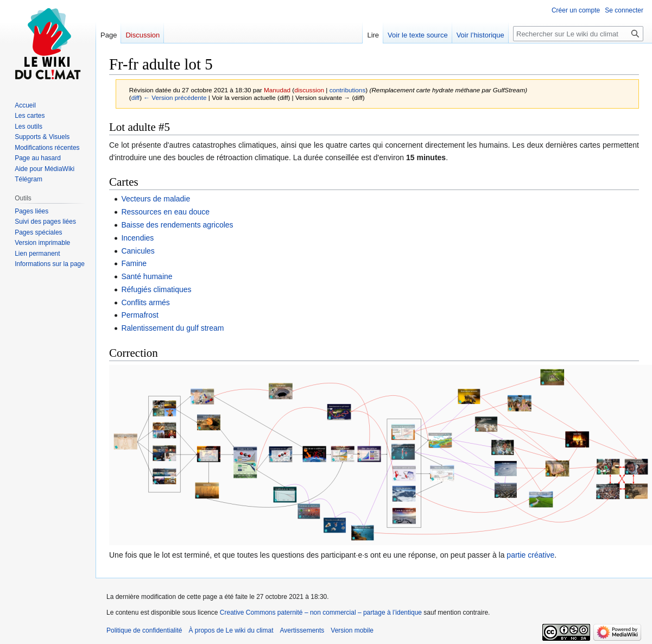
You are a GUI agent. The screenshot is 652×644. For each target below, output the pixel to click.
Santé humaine (147, 276)
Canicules (138, 251)
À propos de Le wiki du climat (231, 630)
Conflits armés (145, 302)
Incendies (137, 238)
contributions (348, 90)
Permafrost (140, 315)
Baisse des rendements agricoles (177, 225)
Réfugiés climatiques (156, 289)
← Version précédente (175, 97)
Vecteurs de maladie (156, 199)
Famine (134, 263)
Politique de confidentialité (144, 630)
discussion (309, 90)
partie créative (530, 555)
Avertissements (302, 630)
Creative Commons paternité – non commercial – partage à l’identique (321, 613)
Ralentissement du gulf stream (172, 328)
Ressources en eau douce (165, 212)
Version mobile (352, 630)
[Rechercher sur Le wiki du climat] (578, 34)
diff (135, 97)
